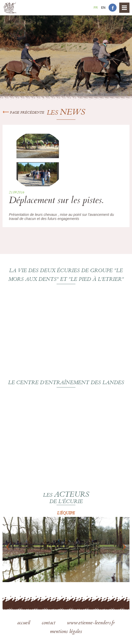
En (103, 8)
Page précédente (23, 113)
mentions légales (66, 632)
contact (49, 623)
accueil (24, 623)
